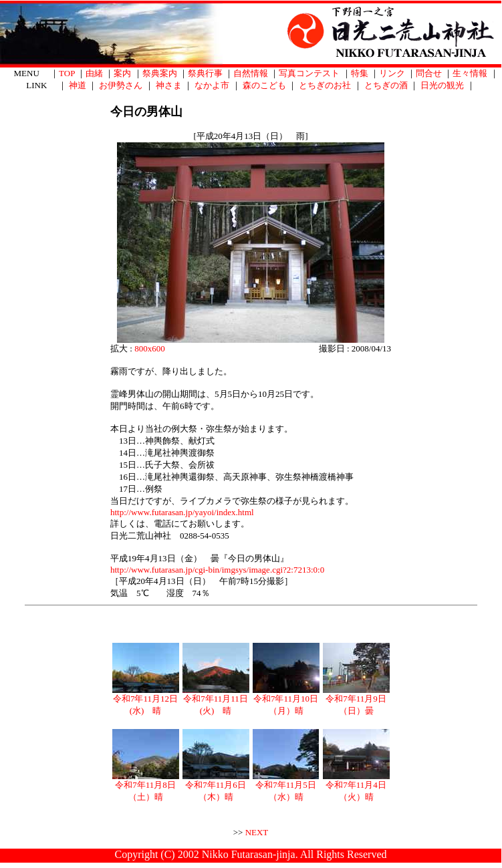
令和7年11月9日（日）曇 (356, 700)
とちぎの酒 (386, 85)
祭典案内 (160, 73)
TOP (67, 73)
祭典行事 (205, 73)
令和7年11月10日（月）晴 (286, 700)
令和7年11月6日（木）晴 (216, 786)
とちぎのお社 (325, 85)
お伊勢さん (121, 85)
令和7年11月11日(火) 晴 (216, 700)
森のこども (264, 85)
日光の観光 (442, 85)
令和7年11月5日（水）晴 (286, 786)
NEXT (257, 832)
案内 (122, 73)
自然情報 (251, 73)
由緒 (94, 73)
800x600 (150, 348)
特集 (360, 73)
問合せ (429, 73)
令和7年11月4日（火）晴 (356, 786)
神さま (169, 85)
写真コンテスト (309, 73)
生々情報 (470, 73)
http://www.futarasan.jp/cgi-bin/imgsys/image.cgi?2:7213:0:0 (217, 570)
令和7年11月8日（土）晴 (146, 786)
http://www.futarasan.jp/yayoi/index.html (182, 512)
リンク (392, 73)
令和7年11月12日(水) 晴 (146, 700)
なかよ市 (212, 85)
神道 (78, 85)
